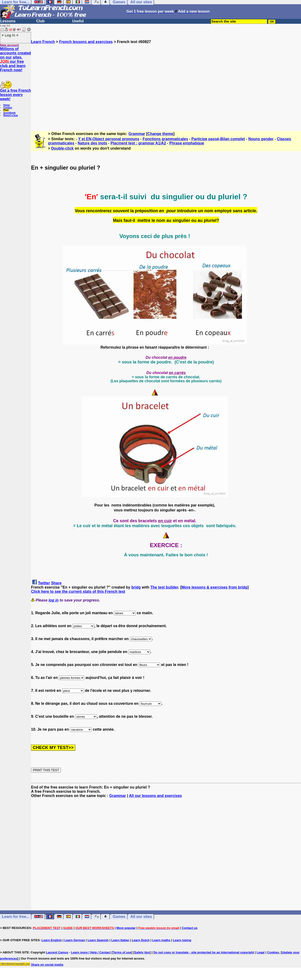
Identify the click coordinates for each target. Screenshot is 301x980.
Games (119, 917)
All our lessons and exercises (156, 796)
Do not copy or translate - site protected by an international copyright (204, 952)
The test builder (164, 587)
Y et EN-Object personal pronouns (109, 139)
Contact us (190, 928)
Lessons (8, 21)
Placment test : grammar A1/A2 (138, 143)
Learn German (75, 940)
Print (6, 110)
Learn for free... (16, 917)
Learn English (52, 940)
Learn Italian (120, 940)
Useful (78, 21)
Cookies (273, 952)
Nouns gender (261, 139)
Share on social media (47, 965)
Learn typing (182, 940)
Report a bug (11, 115)
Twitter (44, 583)
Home (7, 105)
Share (56, 583)
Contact (8, 108)
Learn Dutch (141, 940)
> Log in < (10, 35)
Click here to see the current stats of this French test (78, 592)
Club (40, 21)
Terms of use (122, 952)
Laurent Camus (57, 952)
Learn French (43, 42)
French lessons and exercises (86, 42)
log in (54, 600)
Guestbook (9, 113)
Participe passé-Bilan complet (218, 139)
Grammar (137, 134)
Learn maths (161, 940)
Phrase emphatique (187, 143)
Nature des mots (92, 143)
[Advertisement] (166, 85)
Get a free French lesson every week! (16, 95)
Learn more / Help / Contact (91, 952)
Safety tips (142, 952)
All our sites (141, 917)
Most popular (126, 928)
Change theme (160, 134)
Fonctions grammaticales (165, 139)
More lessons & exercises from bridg (214, 587)
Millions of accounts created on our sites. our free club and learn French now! (16, 59)
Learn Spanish (98, 940)
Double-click (62, 148)
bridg (136, 587)
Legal (261, 952)
